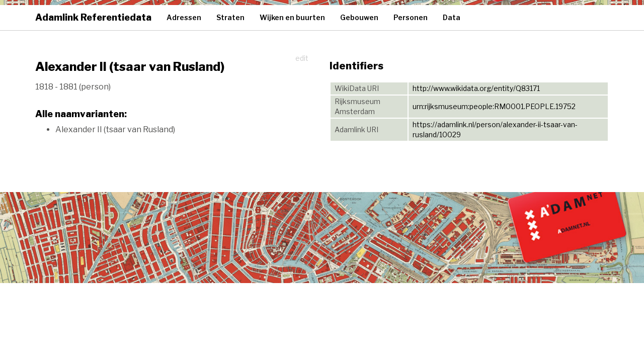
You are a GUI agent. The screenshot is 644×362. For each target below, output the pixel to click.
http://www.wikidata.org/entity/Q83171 (476, 88)
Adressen (184, 17)
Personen (411, 17)
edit (302, 58)
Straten (230, 17)
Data (452, 17)
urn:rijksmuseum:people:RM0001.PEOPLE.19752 (494, 106)
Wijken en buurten (292, 17)
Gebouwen (359, 17)
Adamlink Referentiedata (93, 17)
